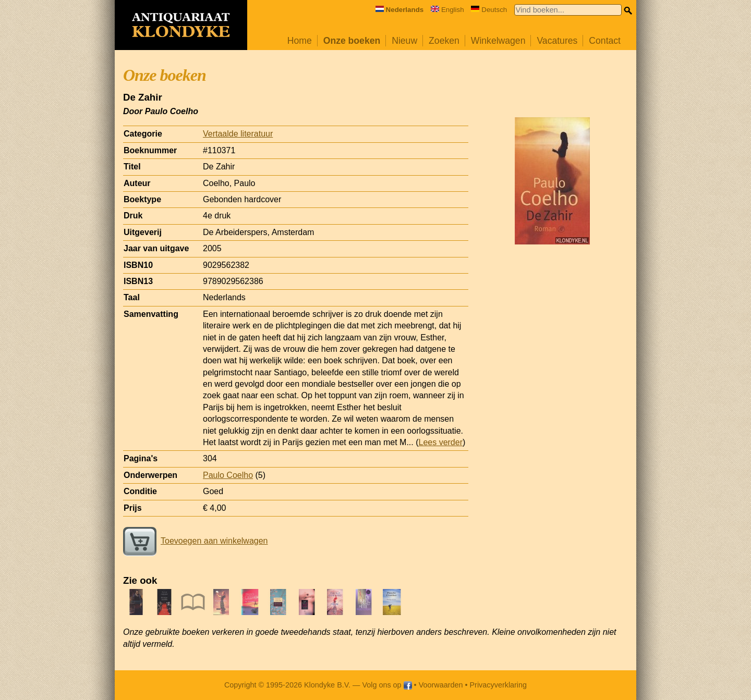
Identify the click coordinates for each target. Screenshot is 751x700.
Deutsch (489, 10)
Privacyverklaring (499, 685)
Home (300, 41)
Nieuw (404, 41)
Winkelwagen (498, 41)
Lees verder (440, 442)
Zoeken (444, 41)
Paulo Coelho (228, 475)
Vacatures (557, 41)
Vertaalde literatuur (238, 134)
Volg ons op (387, 685)
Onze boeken (352, 41)
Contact (605, 41)
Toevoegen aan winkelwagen (195, 541)
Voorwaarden (441, 685)
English (447, 10)
